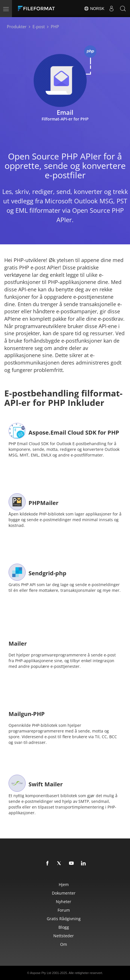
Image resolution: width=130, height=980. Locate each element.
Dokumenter (64, 893)
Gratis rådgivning (64, 919)
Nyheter (64, 902)
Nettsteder (64, 936)
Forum (64, 910)
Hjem (64, 884)
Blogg (64, 927)
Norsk (94, 9)
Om (64, 944)
